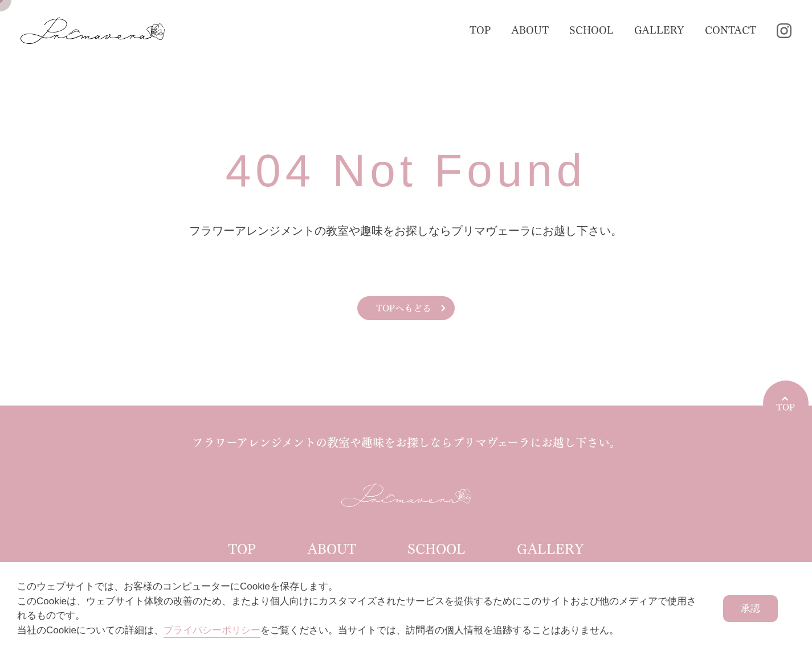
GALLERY (659, 30)
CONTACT (731, 30)
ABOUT (530, 30)
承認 (750, 609)
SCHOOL (591, 30)
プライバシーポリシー (212, 630)
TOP (480, 30)
